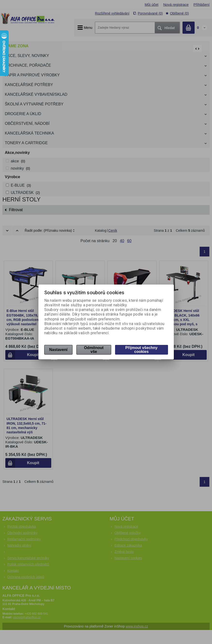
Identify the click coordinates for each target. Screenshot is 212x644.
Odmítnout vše (94, 350)
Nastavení (58, 350)
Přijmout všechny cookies (141, 350)
